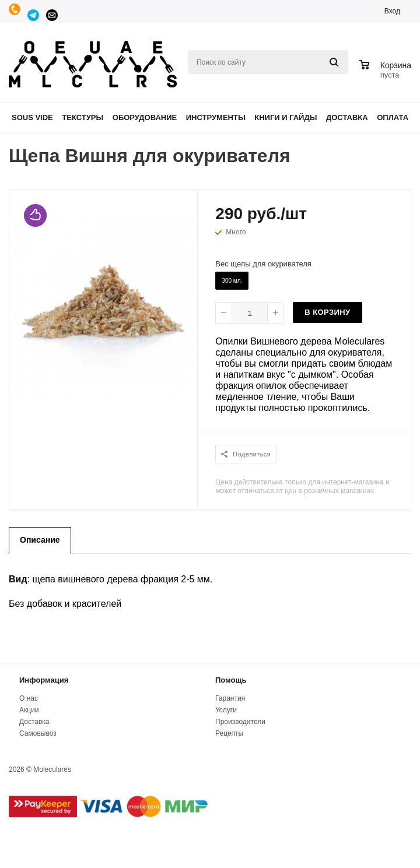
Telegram (34, 15)
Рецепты (229, 733)
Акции (29, 710)
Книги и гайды (286, 117)
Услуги (226, 710)
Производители (240, 722)
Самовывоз (38, 733)
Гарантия (230, 698)
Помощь (231, 680)
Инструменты (216, 117)
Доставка (347, 117)
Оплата (393, 117)
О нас (29, 698)
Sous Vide (32, 117)
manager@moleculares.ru (52, 15)
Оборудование (145, 117)
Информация (44, 680)
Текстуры (83, 117)
